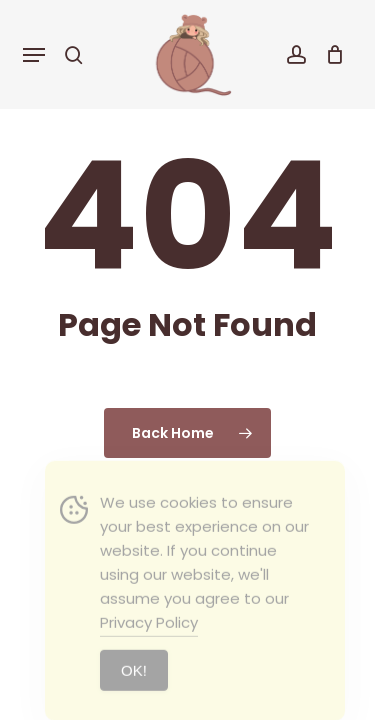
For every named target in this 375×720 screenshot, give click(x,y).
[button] (34, 55)
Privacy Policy (149, 639)
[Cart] (330, 54)
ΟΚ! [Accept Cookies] (134, 687)
